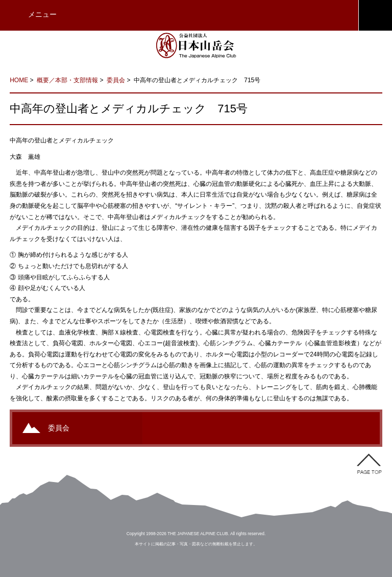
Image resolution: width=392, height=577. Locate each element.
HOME (19, 80)
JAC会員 (375, 15)
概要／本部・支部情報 (67, 80)
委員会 (116, 80)
